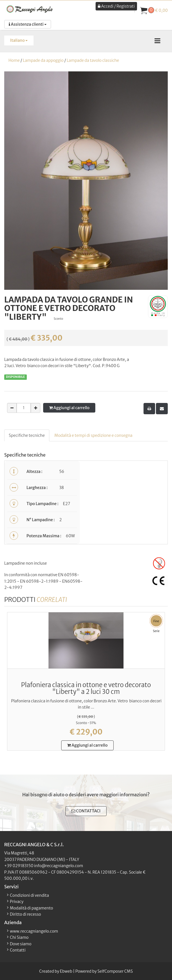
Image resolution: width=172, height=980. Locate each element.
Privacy (17, 902)
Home (14, 60)
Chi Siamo (19, 937)
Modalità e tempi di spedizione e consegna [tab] (93, 435)
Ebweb (66, 971)
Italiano (19, 40)
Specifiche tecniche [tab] (27, 435)
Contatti (18, 950)
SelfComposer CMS (115, 971)
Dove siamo (21, 944)
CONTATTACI (86, 811)
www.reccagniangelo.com (34, 931)
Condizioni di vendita (29, 895)
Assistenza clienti (28, 24)
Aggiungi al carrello (69, 408)
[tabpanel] (86, 522)
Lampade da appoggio (43, 60)
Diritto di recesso (25, 914)
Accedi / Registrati (116, 6)
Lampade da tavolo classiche (93, 60)
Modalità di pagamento (31, 908)
